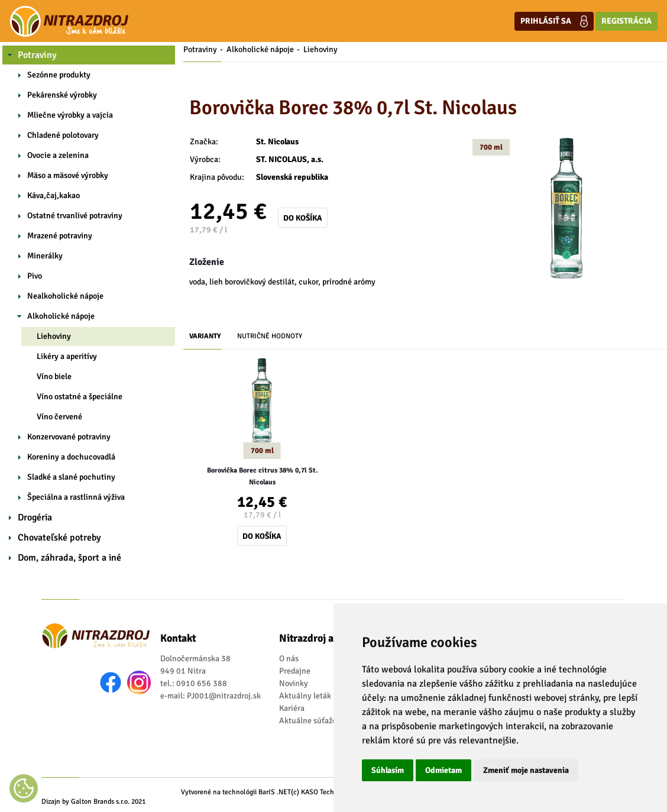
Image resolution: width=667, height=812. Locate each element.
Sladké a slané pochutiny (71, 477)
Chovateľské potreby (59, 538)
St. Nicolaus (277, 142)
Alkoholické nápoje (61, 316)
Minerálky (45, 256)
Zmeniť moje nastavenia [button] (526, 770)
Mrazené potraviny (60, 236)
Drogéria (35, 517)
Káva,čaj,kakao (54, 195)
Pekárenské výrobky (62, 95)
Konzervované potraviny (69, 437)
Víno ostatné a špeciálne (80, 397)
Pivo (35, 276)
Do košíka (303, 218)
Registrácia (626, 21)
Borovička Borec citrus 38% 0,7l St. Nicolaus (262, 476)
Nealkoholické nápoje (65, 296)
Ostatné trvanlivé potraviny (75, 216)
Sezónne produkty (59, 75)
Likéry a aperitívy (67, 356)
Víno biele (54, 376)
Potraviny (37, 55)
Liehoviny (54, 336)
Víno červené (59, 417)
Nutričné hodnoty (270, 336)
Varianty (205, 336)
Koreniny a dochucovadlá (71, 457)
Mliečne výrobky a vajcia (70, 115)
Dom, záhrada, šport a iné (69, 558)
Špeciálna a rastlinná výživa (76, 497)
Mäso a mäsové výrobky (68, 175)
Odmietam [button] (443, 770)
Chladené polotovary (63, 135)
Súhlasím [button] (388, 770)
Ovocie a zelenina (58, 155)
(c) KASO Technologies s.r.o (332, 792)
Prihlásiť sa (554, 21)
